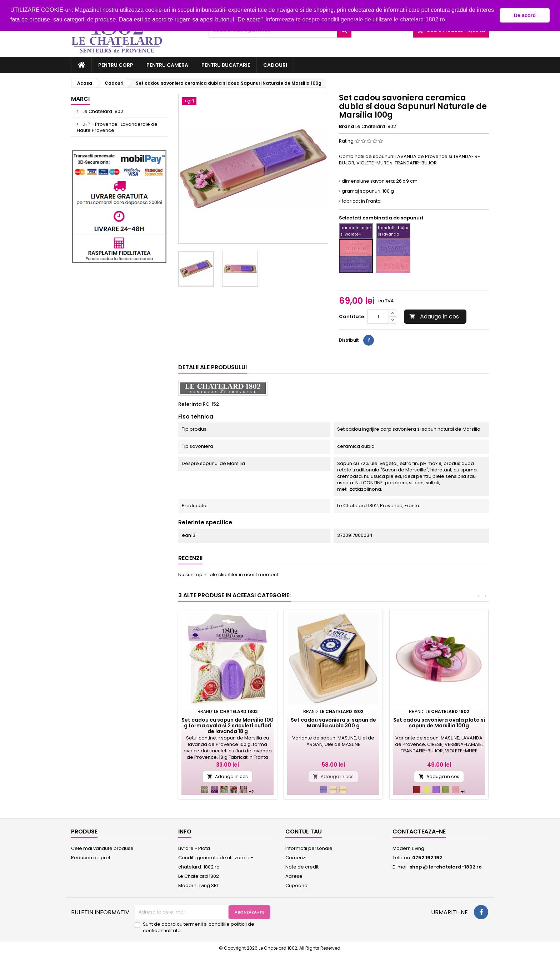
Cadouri (275, 65)
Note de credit (302, 867)
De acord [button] (525, 15)
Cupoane (296, 885)
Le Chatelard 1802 (102, 111)
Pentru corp (116, 65)
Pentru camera (167, 65)
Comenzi (296, 858)
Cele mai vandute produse (102, 848)
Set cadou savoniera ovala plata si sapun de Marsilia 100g (439, 723)
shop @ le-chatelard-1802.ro (446, 867)
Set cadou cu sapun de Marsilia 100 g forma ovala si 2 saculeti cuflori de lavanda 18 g (227, 726)
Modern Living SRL (198, 885)
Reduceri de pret (91, 858)
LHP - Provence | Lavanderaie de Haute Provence (117, 127)
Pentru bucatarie (226, 65)
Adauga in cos (434, 316)
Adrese (294, 876)
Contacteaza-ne (419, 832)
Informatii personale (309, 848)
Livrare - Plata (194, 848)
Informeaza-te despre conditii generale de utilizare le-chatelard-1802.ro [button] (355, 19)
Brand (347, 127)
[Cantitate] (378, 317)
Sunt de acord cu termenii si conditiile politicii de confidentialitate (199, 927)
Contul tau (304, 832)
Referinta (190, 404)
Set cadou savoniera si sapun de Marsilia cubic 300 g (333, 723)
